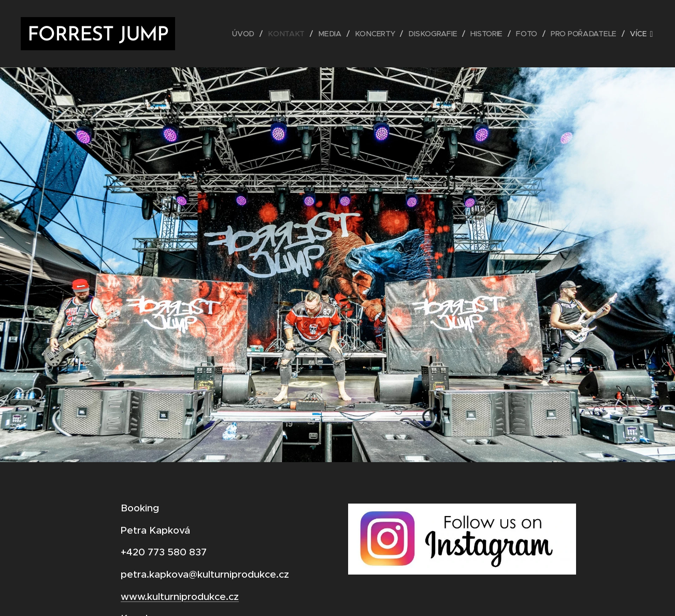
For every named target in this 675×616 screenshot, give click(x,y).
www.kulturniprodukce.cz (180, 596)
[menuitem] (248, 34)
